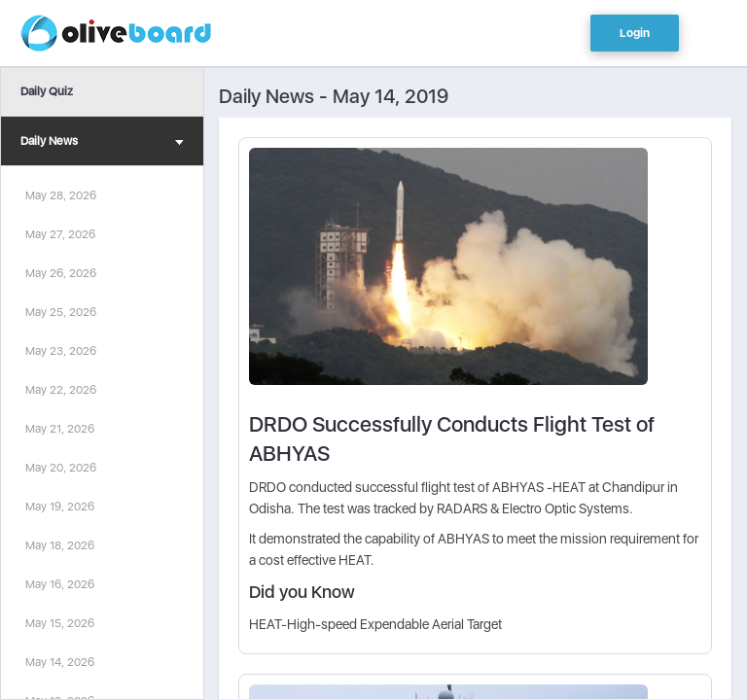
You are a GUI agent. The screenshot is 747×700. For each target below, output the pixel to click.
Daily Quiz (47, 91)
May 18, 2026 (60, 545)
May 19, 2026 (60, 507)
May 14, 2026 (60, 662)
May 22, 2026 (61, 390)
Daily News (102, 143)
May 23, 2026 (61, 351)
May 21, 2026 (60, 429)
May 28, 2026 (61, 195)
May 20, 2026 (61, 468)
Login (635, 33)
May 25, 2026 (61, 312)
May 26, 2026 (61, 273)
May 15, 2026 (60, 623)
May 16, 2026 (60, 584)
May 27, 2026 (60, 234)
